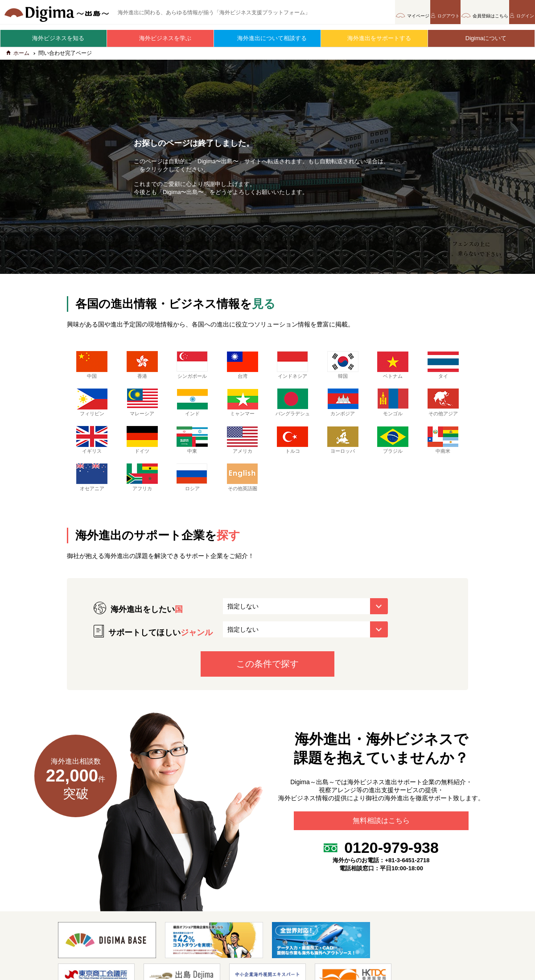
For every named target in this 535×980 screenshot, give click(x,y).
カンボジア (343, 406)
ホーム (18, 57)
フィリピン (92, 406)
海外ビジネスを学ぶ (161, 38)
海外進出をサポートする (375, 38)
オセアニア (92, 488)
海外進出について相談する (267, 38)
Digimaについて (481, 38)
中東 (192, 451)
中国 (92, 369)
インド (192, 406)
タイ (443, 369)
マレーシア (142, 406)
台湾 (243, 369)
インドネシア (292, 369)
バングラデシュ (292, 410)
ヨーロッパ (343, 451)
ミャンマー (243, 406)
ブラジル (393, 451)
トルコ (292, 451)
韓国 (343, 369)
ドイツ (142, 451)
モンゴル (393, 406)
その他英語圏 (243, 488)
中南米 (443, 451)
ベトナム (393, 369)
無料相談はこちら (381, 835)
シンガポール (192, 369)
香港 (142, 369)
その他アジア (443, 406)
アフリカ (142, 488)
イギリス (92, 451)
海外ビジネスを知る (54, 38)
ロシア (192, 488)
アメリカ (243, 451)
